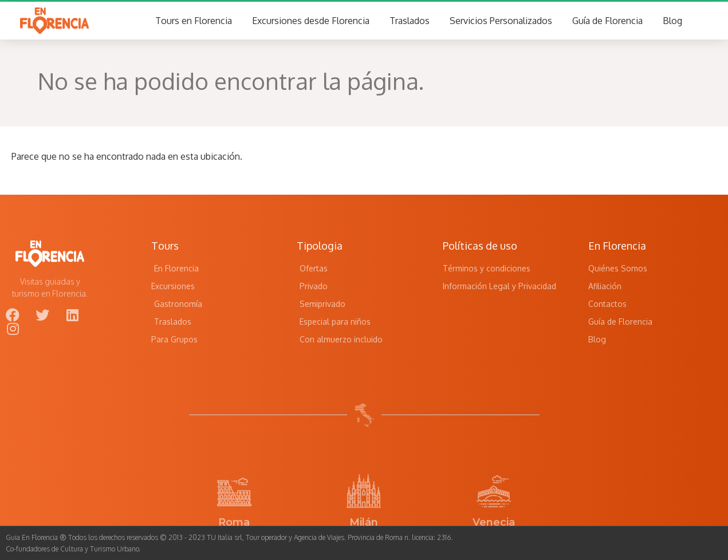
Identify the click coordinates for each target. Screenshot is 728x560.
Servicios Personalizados (501, 21)
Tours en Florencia (194, 21)
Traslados (410, 21)
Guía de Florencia (607, 21)
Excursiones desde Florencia (311, 21)
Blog (672, 21)
